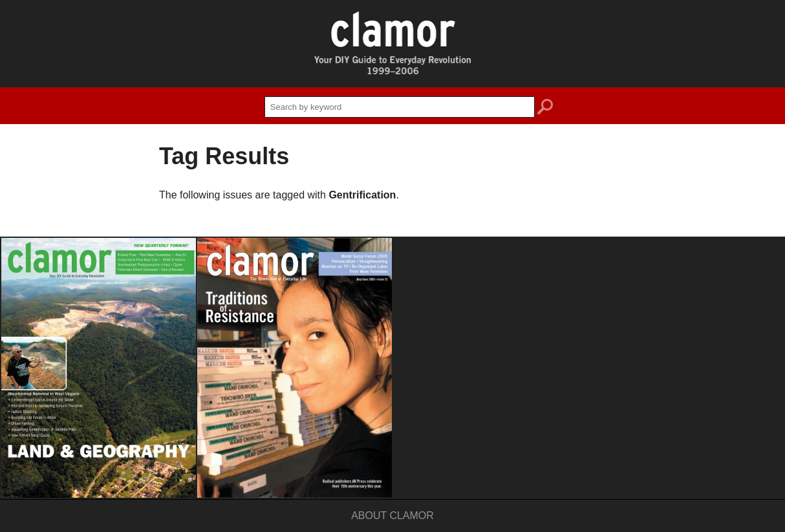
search (545, 109)
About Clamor (392, 516)
